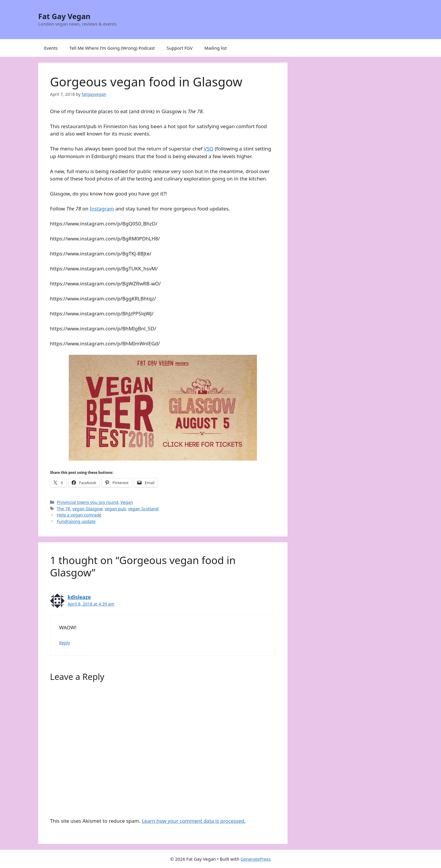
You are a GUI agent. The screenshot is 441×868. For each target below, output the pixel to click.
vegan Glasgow (87, 509)
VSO (209, 149)
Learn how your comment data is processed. (194, 821)
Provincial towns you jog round (87, 502)
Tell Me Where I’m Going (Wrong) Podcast (112, 48)
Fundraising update (76, 521)
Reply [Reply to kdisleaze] (65, 643)
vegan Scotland (143, 509)
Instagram (102, 209)
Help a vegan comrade (79, 515)
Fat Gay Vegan (64, 16)
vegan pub (115, 509)
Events (51, 48)
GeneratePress (256, 859)
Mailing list (216, 48)
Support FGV (180, 48)
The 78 (63, 509)
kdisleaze (79, 597)
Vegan (126, 502)
